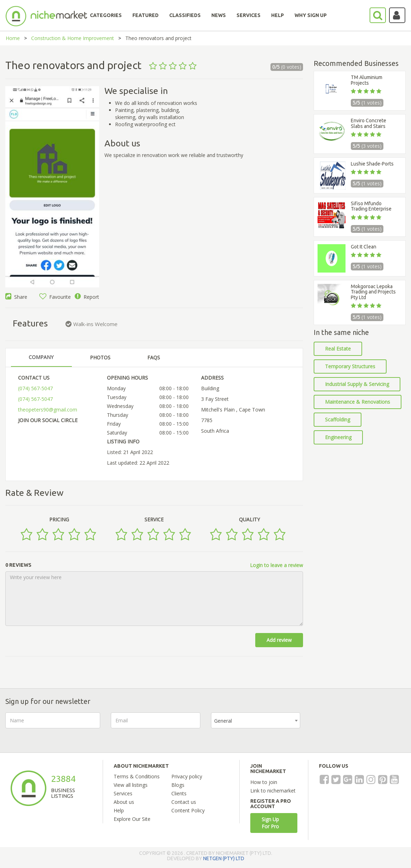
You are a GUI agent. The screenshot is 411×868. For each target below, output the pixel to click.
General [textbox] (223, 721)
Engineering (338, 437)
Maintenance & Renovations (358, 402)
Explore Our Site (132, 819)
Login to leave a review (276, 565)
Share (16, 297)
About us (124, 802)
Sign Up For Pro (270, 823)
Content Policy (188, 810)
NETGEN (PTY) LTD (224, 858)
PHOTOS (100, 357)
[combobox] (256, 720)
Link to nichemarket (273, 791)
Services (123, 793)
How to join (264, 782)
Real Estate (338, 349)
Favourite (55, 297)
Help (119, 810)
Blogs (178, 785)
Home (13, 38)
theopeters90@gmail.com (48, 410)
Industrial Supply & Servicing (357, 384)
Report (87, 297)
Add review (279, 640)
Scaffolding (338, 419)
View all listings (131, 785)
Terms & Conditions (137, 776)
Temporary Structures (350, 366)
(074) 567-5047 (35, 388)
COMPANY (41, 357)
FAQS (154, 357)
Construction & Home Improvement (73, 38)
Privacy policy (187, 776)
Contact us (184, 802)
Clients (179, 793)
